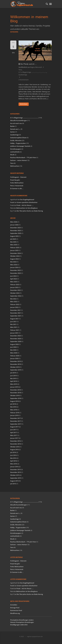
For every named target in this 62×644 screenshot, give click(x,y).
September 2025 (16, 233)
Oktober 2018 (15, 395)
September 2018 (16, 398)
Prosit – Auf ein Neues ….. (25, 205)
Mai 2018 (13, 407)
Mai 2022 (13, 299)
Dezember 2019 (15, 361)
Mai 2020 (13, 350)
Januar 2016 (14, 467)
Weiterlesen (24, 104)
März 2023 (14, 282)
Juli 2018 (13, 404)
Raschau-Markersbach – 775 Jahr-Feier (23, 157)
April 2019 (14, 381)
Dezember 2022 (15, 290)
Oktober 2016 (15, 447)
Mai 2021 (13, 324)
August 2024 (14, 259)
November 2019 (16, 364)
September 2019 (16, 370)
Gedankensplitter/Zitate (18, 138)
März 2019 (14, 384)
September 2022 (16, 296)
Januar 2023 (14, 287)
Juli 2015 (13, 484)
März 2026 (14, 222)
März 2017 (14, 435)
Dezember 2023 (15, 270)
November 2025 (16, 230)
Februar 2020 (15, 356)
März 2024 (14, 265)
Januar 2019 (14, 387)
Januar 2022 (14, 307)
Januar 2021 (14, 333)
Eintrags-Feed (15, 608)
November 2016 (16, 444)
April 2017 (14, 432)
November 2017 (16, 421)
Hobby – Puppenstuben (18, 143)
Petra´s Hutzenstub (17, 186)
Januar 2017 (14, 438)
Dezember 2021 (15, 310)
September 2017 (16, 424)
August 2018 (14, 401)
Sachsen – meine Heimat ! (19, 160)
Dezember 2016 (15, 441)
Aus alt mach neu (16, 123)
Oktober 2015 (15, 475)
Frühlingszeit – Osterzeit (18, 177)
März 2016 (14, 464)
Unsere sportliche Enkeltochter (27, 202)
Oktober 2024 (15, 256)
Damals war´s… (15, 129)
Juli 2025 (13, 239)
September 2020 (16, 341)
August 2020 (14, 344)
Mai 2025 (13, 242)
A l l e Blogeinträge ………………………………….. (33, 72)
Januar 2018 (14, 415)
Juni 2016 (13, 455)
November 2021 (16, 313)
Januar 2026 (14, 225)
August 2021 (14, 319)
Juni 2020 (13, 347)
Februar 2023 (15, 285)
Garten (13, 132)
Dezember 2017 (15, 418)
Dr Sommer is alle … (17, 188)
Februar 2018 (15, 413)
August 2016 (14, 450)
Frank (12, 202)
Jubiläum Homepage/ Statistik (20, 146)
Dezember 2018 (15, 390)
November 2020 (16, 339)
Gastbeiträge (23, 75)
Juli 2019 (13, 373)
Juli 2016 (13, 452)
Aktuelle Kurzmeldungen (19, 120)
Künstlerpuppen (16, 149)
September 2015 (16, 478)
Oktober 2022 (15, 293)
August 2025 (14, 236)
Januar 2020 (14, 358)
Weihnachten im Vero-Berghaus (27, 208)
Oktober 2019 (15, 367)
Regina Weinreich (36, 67)
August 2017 (14, 427)
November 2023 (16, 273)
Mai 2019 (13, 378)
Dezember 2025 (15, 228)
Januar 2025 (14, 250)
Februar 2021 (15, 330)
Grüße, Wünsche (16, 140)
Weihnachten (15, 166)
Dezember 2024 (15, 253)
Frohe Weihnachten (17, 183)
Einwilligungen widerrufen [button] (19, 625)
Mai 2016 (13, 458)
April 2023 (14, 279)
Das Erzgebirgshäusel (27, 199)
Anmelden (14, 605)
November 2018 (16, 393)
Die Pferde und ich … (28, 64)
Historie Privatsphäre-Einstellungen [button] (22, 622)
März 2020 (14, 353)
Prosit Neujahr (15, 180)
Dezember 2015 (15, 469)
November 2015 (16, 472)
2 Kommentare (24, 80)
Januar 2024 (14, 267)
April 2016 (14, 461)
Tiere (20, 70)
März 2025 (14, 245)
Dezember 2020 (15, 336)
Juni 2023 (13, 276)
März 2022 (14, 302)
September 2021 (16, 316)
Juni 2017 (13, 430)
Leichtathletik (15, 152)
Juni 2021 (13, 322)
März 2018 (14, 410)
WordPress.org (15, 613)
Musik (12, 155)
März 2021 (14, 327)
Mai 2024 (13, 262)
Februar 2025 (15, 248)
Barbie (12, 126)
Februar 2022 (15, 304)
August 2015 (14, 481)
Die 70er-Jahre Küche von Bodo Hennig (30, 211)
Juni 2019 (13, 376)
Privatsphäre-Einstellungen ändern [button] (22, 620)
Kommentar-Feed (16, 610)
